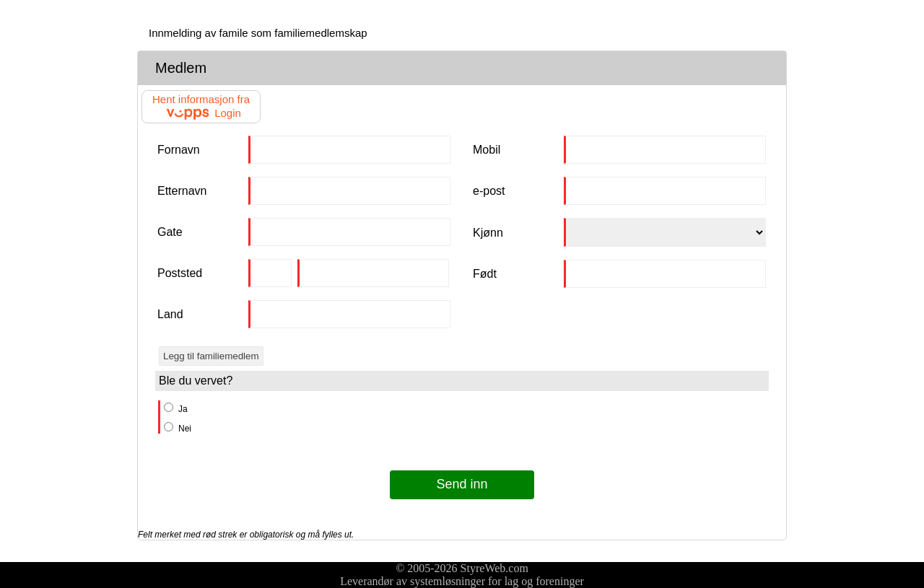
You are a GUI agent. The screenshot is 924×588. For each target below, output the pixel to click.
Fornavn (179, 150)
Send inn (462, 484)
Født (485, 274)
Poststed (180, 273)
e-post (489, 191)
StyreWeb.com (494, 568)
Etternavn (182, 191)
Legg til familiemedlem (211, 356)
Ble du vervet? (196, 381)
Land (170, 314)
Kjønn (488, 233)
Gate (170, 232)
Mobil (487, 150)
